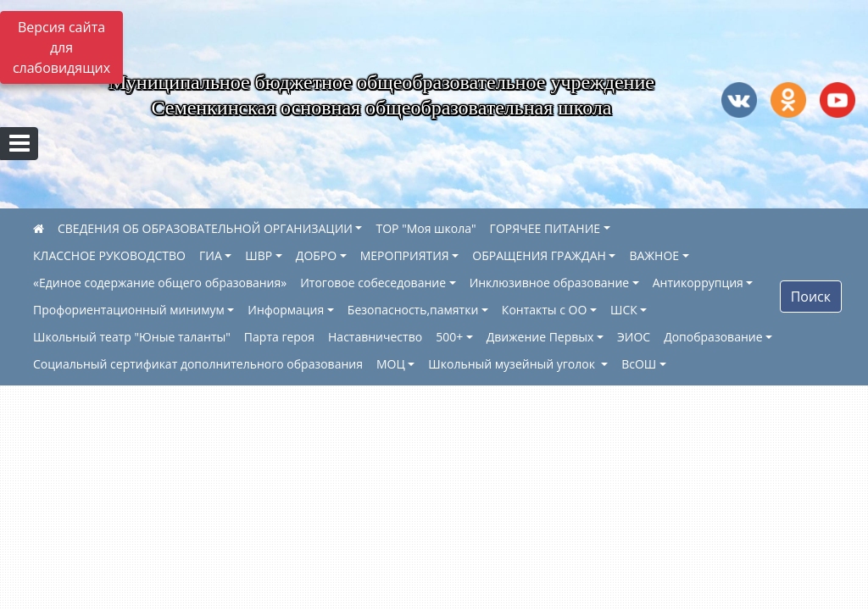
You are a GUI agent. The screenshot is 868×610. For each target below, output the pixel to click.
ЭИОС (634, 337)
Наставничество (375, 337)
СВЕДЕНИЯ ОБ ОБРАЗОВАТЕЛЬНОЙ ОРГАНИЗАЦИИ (205, 228)
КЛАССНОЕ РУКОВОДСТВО (109, 255)
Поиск (811, 297)
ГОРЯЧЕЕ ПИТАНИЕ (545, 228)
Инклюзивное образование (550, 283)
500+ (449, 337)
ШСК (624, 310)
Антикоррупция (698, 283)
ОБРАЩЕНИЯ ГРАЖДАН (539, 255)
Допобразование (713, 337)
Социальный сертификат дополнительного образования (198, 364)
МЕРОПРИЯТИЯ (405, 255)
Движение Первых (540, 337)
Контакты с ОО (545, 310)
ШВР (259, 255)
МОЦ (391, 364)
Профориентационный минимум (129, 310)
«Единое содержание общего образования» (160, 283)
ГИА (211, 255)
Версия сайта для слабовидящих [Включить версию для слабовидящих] (61, 47)
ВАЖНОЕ (654, 255)
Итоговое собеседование (373, 283)
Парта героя (279, 337)
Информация (286, 310)
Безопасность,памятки (413, 310)
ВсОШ (639, 364)
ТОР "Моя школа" (426, 228)
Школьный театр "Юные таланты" (132, 337)
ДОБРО (316, 255)
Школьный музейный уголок (513, 364)
